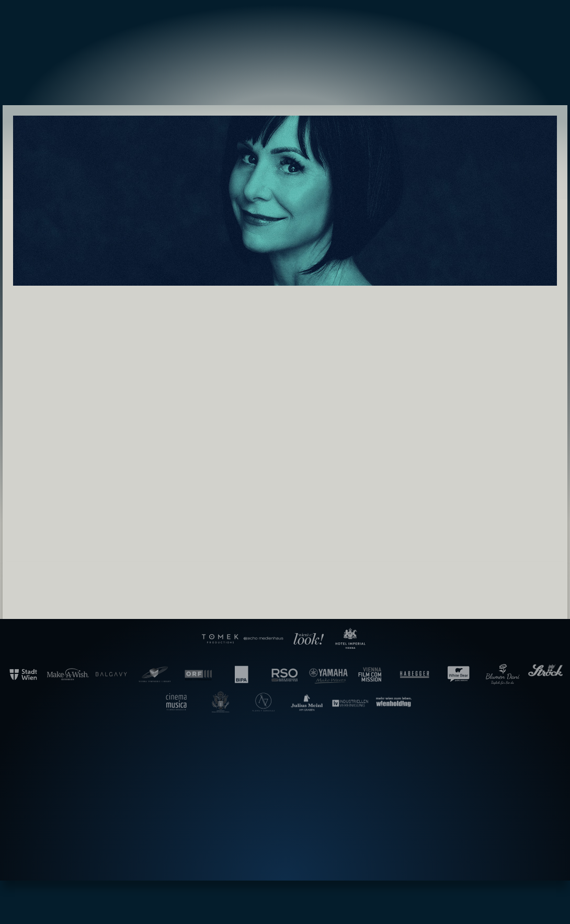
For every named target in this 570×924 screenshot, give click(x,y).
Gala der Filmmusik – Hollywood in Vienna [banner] (285, 41)
